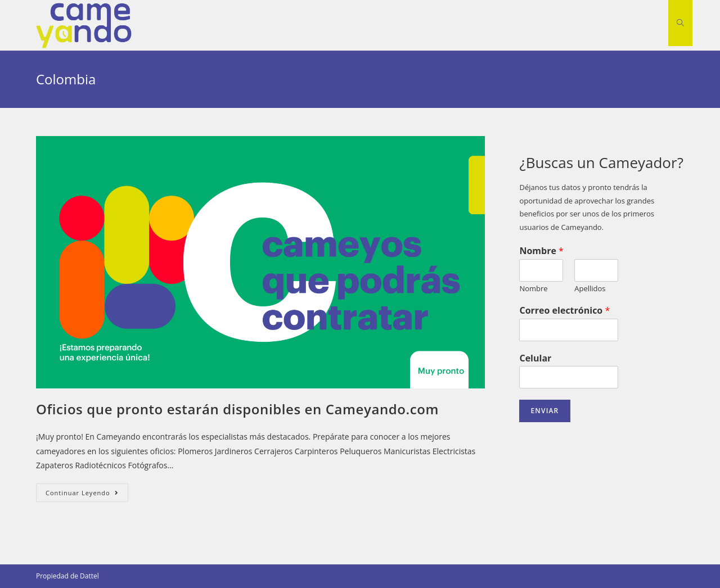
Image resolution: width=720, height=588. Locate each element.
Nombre (541, 251)
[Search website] (680, 23)
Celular (535, 358)
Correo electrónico (564, 311)
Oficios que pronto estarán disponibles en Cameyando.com (237, 409)
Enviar (544, 411)
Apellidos (590, 289)
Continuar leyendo (87, 495)
